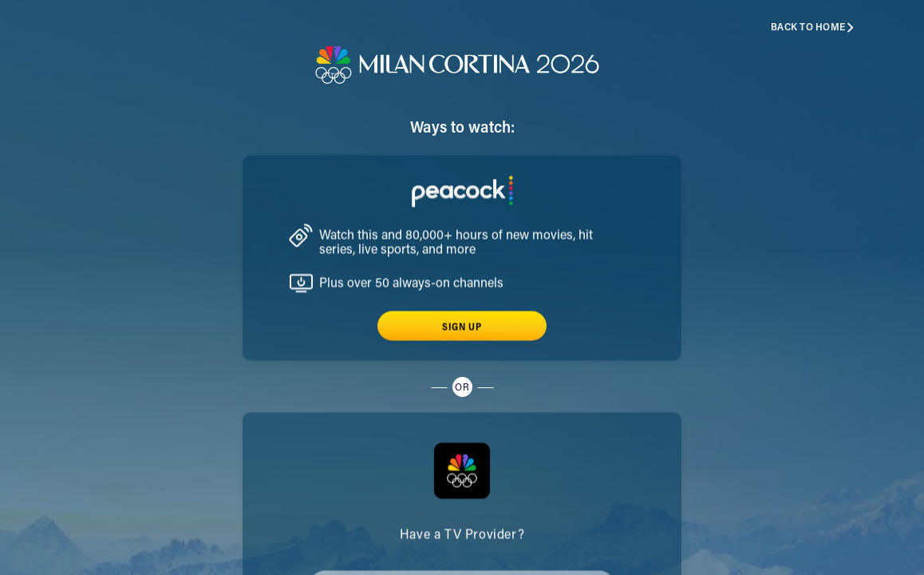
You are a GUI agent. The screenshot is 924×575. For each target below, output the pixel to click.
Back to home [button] (813, 28)
